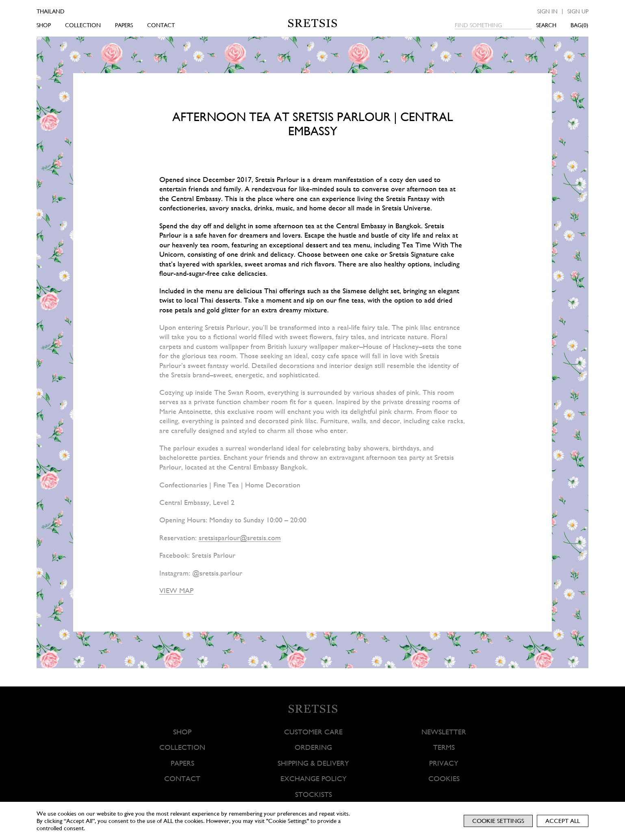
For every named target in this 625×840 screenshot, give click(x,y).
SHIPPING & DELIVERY (313, 763)
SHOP (44, 25)
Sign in (547, 11)
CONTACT (161, 25)
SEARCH (546, 25)
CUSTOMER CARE (313, 732)
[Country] (62, 11)
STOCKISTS (313, 794)
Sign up (578, 11)
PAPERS (124, 25)
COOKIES (444, 778)
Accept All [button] (563, 821)
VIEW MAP (176, 590)
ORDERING (313, 748)
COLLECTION (83, 25)
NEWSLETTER (444, 732)
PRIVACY (444, 763)
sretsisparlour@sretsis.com (240, 538)
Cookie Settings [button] (498, 821)
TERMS (444, 748)
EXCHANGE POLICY (313, 778)
